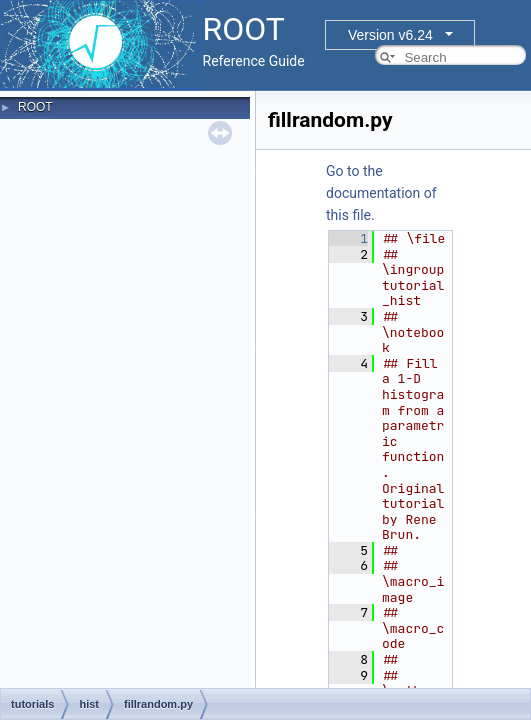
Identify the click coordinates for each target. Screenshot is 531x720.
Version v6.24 (390, 35)
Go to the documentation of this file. (381, 193)
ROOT (35, 107)
